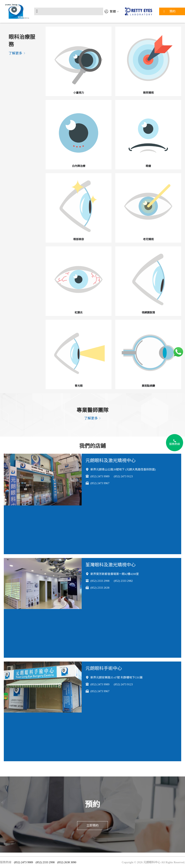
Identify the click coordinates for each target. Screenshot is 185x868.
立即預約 (92, 825)
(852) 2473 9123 (123, 476)
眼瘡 (148, 166)
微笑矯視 (148, 93)
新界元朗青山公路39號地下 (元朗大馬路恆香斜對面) (123, 469)
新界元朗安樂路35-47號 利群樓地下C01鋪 (116, 678)
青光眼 (79, 386)
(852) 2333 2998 (100, 581)
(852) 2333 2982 (123, 581)
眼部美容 (79, 239)
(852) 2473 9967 (100, 483)
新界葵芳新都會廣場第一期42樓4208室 (115, 574)
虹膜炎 (79, 313)
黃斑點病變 (148, 386)
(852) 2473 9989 (100, 476)
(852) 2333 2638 (100, 588)
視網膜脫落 (148, 313)
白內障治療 (79, 166)
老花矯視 (148, 239)
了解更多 (17, 53)
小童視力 (79, 93)
